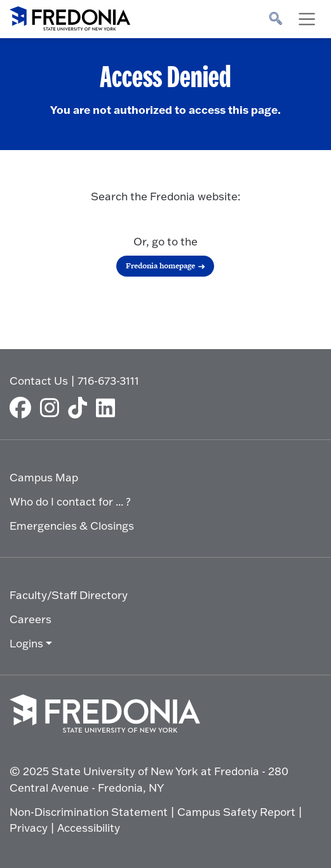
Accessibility (89, 828)
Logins (26, 643)
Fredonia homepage (160, 266)
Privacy (29, 828)
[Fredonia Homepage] (70, 16)
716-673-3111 (108, 381)
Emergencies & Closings (72, 526)
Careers (30, 619)
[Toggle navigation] (307, 19)
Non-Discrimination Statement (89, 812)
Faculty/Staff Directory (69, 595)
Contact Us (39, 381)
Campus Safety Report (236, 812)
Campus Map (44, 477)
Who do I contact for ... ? (70, 501)
